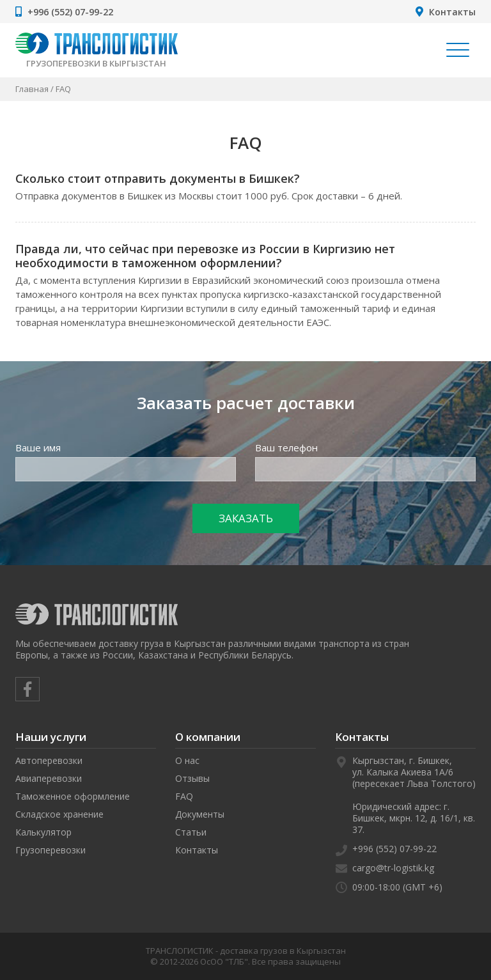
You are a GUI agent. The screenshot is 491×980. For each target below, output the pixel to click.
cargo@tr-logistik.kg (393, 868)
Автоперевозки (49, 760)
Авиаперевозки (49, 778)
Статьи (191, 832)
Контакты (452, 12)
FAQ (184, 796)
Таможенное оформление (73, 796)
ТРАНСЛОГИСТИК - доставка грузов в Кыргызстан (246, 951)
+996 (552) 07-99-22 (70, 12)
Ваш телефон (286, 447)
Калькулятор (43, 832)
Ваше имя (38, 447)
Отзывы (192, 778)
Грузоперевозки (51, 850)
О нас (187, 760)
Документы (200, 814)
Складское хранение (59, 814)
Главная (32, 89)
